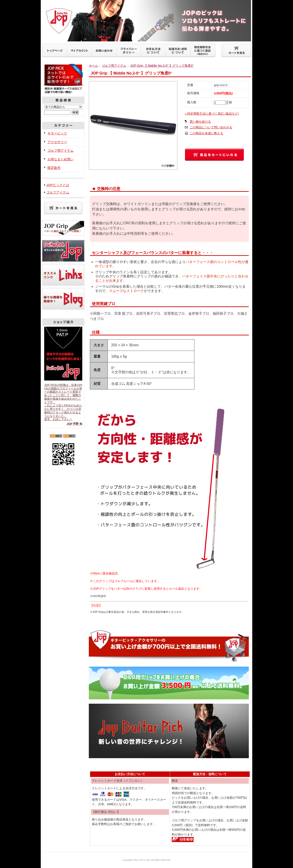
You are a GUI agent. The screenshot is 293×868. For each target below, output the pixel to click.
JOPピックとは (58, 185)
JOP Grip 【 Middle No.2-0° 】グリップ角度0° (162, 66)
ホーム (93, 66)
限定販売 (54, 168)
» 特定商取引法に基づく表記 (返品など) (212, 114)
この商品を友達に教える (206, 133)
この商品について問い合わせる (211, 127)
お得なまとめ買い (61, 159)
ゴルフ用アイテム (61, 150)
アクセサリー (57, 142)
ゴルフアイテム (58, 192)
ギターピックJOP (146, 21)
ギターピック (57, 133)
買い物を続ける (200, 122)
